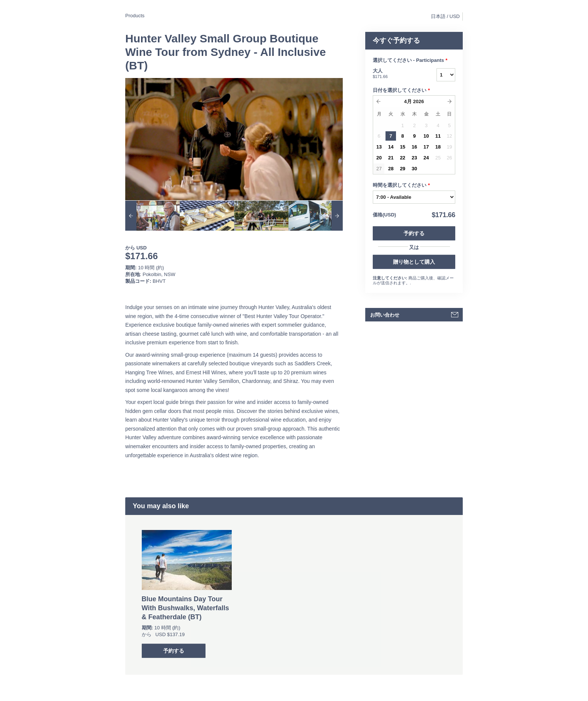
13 (379, 147)
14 (391, 147)
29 (402, 169)
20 (379, 158)
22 (402, 158)
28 (391, 169)
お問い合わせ (385, 315)
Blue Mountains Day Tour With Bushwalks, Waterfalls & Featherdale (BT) (185, 608)
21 (391, 158)
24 (426, 158)
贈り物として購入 (414, 262)
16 (414, 147)
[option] (152, 216)
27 (379, 169)
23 (414, 158)
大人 (395, 74)
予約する (414, 233)
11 (438, 136)
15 (402, 147)
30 (414, 169)
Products (135, 16)
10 (426, 136)
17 (426, 147)
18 (438, 147)
